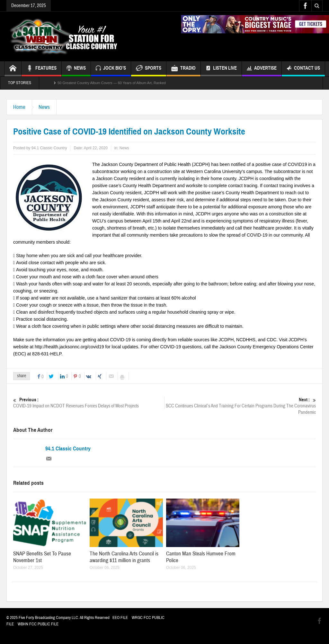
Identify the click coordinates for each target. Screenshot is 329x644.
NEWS (76, 69)
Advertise (262, 69)
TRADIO (183, 69)
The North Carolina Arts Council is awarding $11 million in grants (124, 557)
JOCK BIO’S (111, 69)
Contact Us (303, 69)
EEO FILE (120, 618)
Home (19, 107)
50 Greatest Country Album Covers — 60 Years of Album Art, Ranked (112, 83)
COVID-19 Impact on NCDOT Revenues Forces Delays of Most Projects (89, 403)
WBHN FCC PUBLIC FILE (38, 624)
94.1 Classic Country (68, 449)
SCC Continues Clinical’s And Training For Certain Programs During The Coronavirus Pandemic (240, 406)
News (44, 107)
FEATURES (41, 69)
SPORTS (149, 69)
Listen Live (221, 69)
